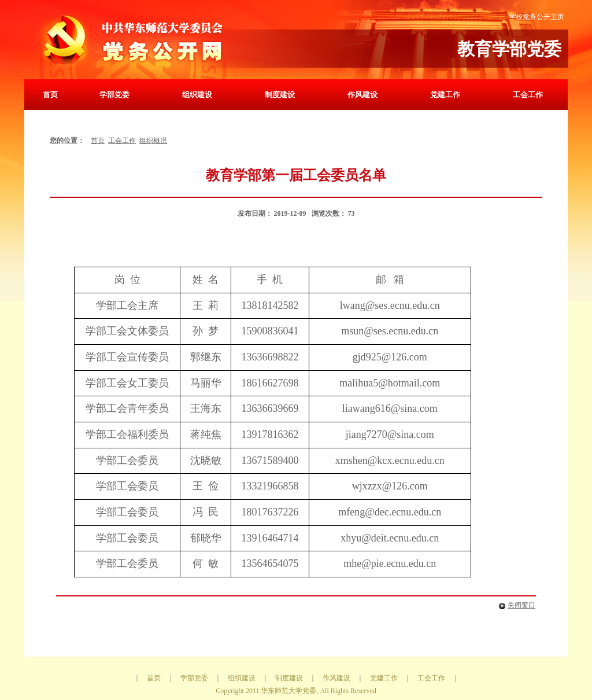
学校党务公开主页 (536, 17)
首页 (50, 95)
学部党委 (114, 95)
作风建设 (362, 95)
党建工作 (445, 95)
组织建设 (197, 95)
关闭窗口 (515, 605)
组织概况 (153, 141)
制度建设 (280, 95)
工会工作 (528, 95)
